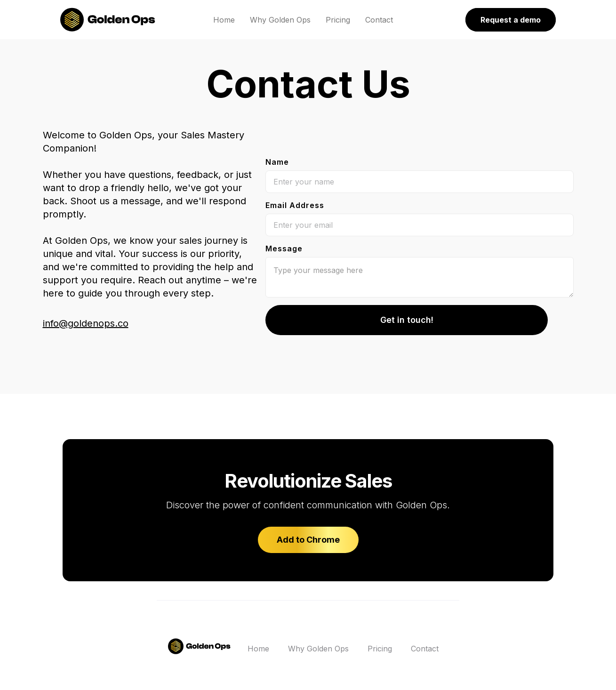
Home (224, 20)
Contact (379, 20)
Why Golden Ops (280, 20)
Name (277, 162)
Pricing (338, 20)
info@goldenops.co (86, 323)
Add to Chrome (308, 540)
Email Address (295, 205)
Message (284, 249)
